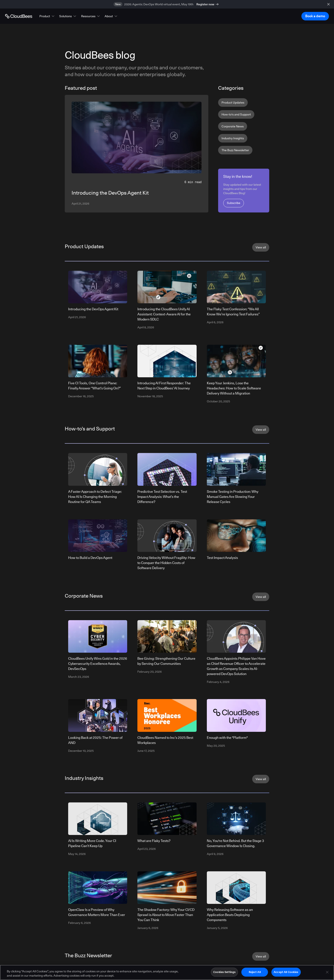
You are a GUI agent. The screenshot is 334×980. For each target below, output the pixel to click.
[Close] (327, 972)
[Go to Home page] (19, 16)
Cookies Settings (224, 972)
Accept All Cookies (286, 972)
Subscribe (234, 203)
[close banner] (328, 4)
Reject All (255, 972)
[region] (167, 972)
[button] (47, 16)
